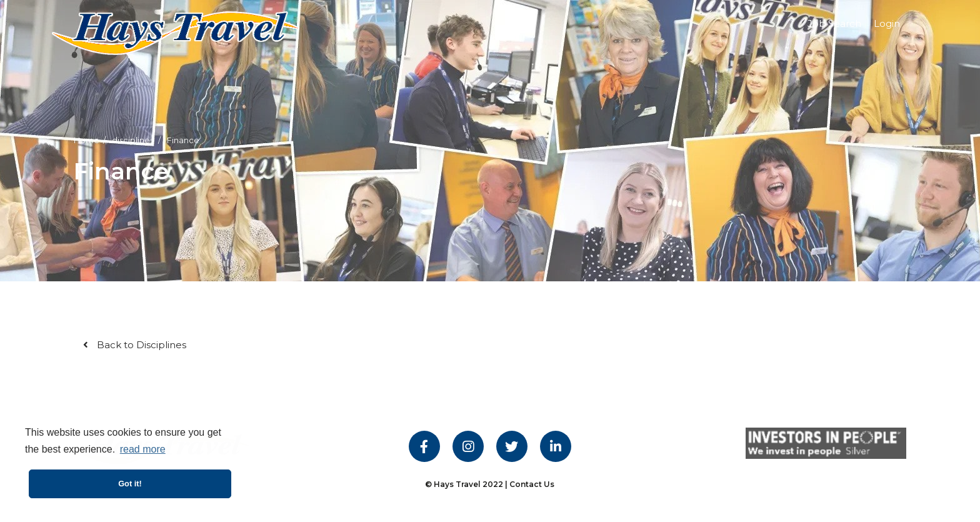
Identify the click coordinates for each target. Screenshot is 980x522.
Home (87, 140)
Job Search (834, 23)
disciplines (133, 140)
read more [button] (143, 449)
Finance (183, 140)
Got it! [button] (130, 484)
